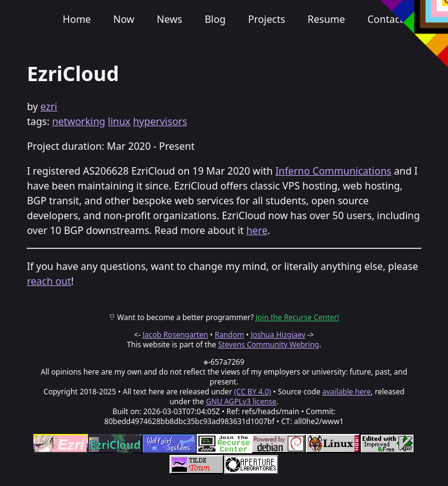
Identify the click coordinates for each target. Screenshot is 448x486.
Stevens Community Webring (268, 345)
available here (347, 392)
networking (79, 121)
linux (119, 121)
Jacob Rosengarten (175, 335)
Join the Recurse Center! (297, 317)
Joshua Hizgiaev (278, 335)
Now (124, 19)
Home (77, 19)
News (169, 19)
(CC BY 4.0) (252, 392)
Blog (215, 19)
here (257, 230)
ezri (49, 106)
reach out (49, 281)
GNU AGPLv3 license (241, 401)
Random (229, 335)
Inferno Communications (334, 171)
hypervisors (160, 121)
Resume (326, 19)
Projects (267, 19)
